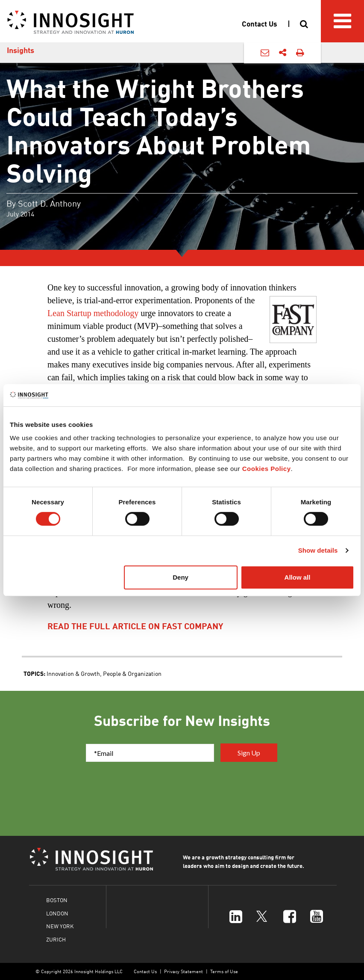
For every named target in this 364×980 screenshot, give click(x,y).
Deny (181, 577)
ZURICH (56, 939)
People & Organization (132, 673)
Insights (21, 50)
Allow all (298, 577)
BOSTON (57, 900)
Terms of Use (224, 971)
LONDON (57, 913)
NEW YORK (60, 926)
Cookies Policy (267, 469)
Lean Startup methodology (93, 313)
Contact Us (145, 971)
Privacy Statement (183, 971)
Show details (318, 550)
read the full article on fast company (135, 626)
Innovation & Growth (73, 673)
